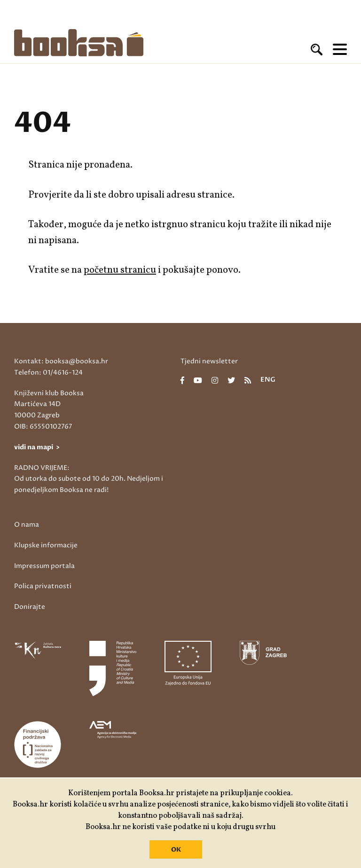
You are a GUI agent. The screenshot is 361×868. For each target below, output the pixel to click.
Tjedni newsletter (209, 361)
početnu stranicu (120, 270)
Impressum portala (44, 566)
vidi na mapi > (37, 447)
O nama (27, 525)
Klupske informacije (46, 545)
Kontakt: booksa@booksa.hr (61, 361)
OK (176, 850)
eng (268, 380)
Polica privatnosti (43, 586)
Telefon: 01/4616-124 (48, 373)
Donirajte (30, 607)
